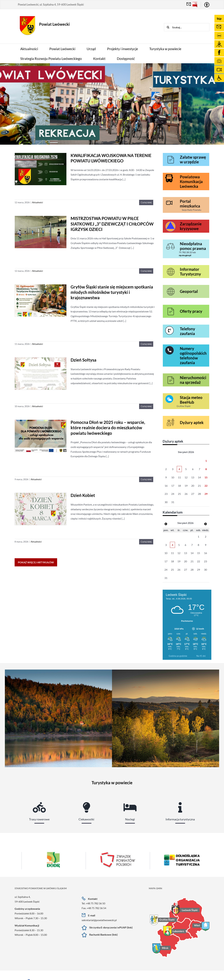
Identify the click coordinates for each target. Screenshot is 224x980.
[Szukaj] (168, 27)
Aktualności (37, 202)
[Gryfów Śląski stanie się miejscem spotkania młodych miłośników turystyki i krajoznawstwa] (41, 301)
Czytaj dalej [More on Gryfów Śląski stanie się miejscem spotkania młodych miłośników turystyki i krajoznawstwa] (146, 344)
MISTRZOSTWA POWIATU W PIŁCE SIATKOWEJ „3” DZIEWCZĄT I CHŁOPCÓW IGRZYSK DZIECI (112, 224)
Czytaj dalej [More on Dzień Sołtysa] (146, 406)
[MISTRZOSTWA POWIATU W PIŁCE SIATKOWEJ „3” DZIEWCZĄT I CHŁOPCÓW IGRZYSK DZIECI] (41, 232)
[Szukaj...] (187, 27)
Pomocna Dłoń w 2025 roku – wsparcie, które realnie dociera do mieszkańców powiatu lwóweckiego (108, 428)
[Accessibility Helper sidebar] (207, 5)
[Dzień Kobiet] (41, 509)
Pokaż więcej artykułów (36, 562)
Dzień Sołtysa (84, 360)
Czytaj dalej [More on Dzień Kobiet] (146, 542)
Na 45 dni (201, 656)
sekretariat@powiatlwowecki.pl (99, 920)
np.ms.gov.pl (185, 255)
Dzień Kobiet (83, 495)
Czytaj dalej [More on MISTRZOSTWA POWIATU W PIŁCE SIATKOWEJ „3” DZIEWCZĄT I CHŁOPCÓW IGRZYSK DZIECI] (146, 271)
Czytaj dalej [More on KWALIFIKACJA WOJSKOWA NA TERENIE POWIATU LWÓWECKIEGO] (146, 202)
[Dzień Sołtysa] (41, 374)
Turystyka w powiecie (112, 783)
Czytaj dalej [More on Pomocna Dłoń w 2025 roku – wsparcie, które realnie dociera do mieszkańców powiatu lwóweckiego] (146, 479)
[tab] (39, 808)
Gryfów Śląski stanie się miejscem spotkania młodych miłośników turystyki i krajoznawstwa (112, 292)
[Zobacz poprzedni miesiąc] (166, 524)
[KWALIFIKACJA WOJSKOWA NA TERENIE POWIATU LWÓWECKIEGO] (41, 169)
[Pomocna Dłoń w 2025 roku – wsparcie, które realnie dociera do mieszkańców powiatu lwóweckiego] (41, 436)
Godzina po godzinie (178, 656)
